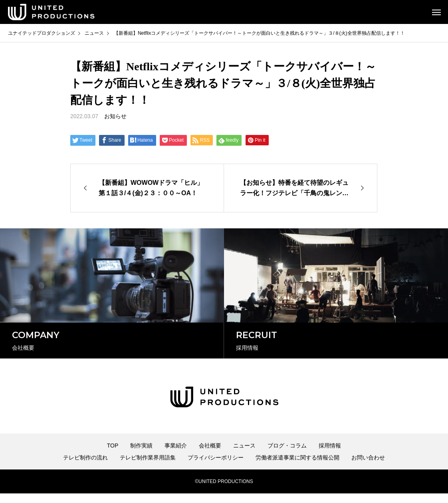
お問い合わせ (368, 467)
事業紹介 (176, 455)
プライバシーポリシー (216, 467)
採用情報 (330, 455)
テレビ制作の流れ (85, 467)
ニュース (244, 455)
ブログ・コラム (287, 455)
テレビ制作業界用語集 (148, 467)
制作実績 (141, 455)
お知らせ (115, 116)
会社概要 (210, 455)
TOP (113, 455)
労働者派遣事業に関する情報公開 (297, 467)
